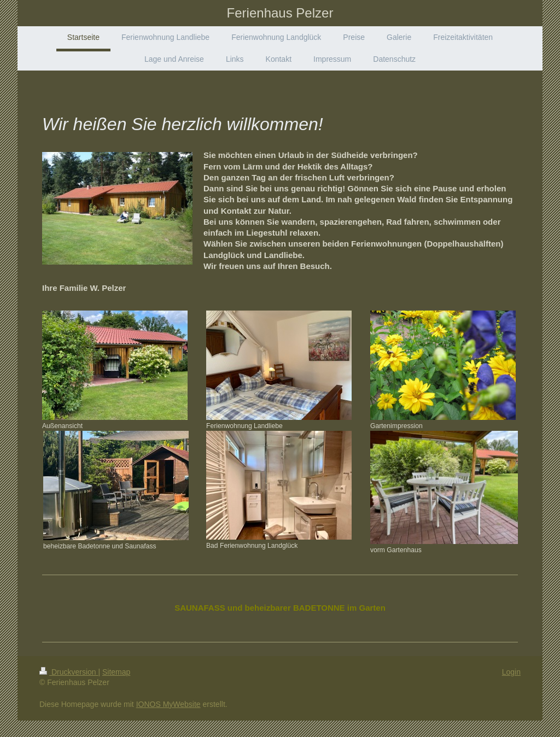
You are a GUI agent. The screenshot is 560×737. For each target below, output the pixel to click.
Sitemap (116, 672)
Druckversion (69, 672)
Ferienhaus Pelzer (280, 13)
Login (511, 672)
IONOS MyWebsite (168, 704)
